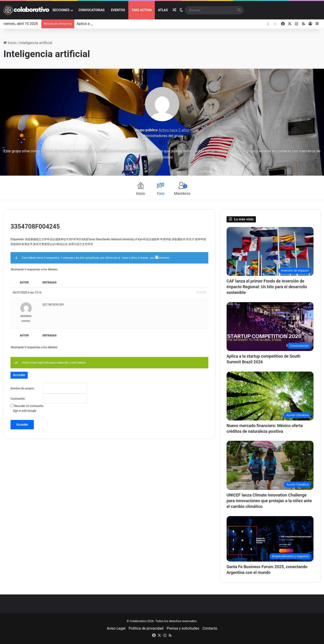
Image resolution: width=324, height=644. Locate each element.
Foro (161, 194)
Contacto (210, 628)
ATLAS (163, 10)
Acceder (22, 425)
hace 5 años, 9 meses (135, 258)
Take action (142, 10)
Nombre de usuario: (23, 388)
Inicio (10, 43)
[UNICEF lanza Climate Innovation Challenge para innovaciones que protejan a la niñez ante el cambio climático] (270, 465)
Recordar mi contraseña (29, 406)
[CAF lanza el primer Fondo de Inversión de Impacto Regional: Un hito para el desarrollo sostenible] (270, 252)
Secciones (61, 10)
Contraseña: (18, 399)
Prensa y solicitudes (183, 628)
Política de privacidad (146, 628)
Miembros (182, 190)
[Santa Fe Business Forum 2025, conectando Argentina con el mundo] (270, 539)
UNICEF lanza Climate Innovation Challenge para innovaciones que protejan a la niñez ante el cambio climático (269, 501)
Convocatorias (91, 10)
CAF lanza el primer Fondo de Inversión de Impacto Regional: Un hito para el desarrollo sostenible (267, 287)
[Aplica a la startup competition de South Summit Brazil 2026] (270, 327)
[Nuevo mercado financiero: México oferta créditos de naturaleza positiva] (270, 396)
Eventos (118, 10)
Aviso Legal (116, 628)
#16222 (201, 293)
